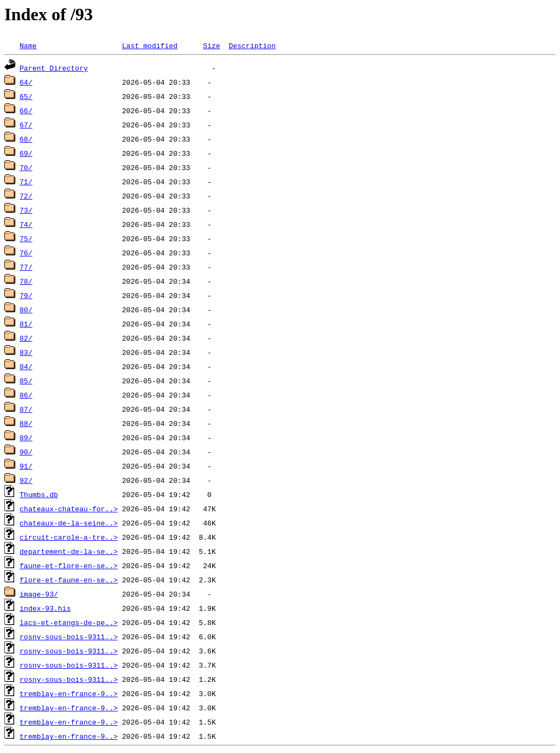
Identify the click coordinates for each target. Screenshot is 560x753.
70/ (26, 167)
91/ (26, 466)
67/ (26, 125)
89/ (26, 437)
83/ (26, 352)
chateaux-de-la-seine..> (69, 523)
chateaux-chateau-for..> (69, 509)
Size (211, 45)
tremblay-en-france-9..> (69, 693)
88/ (26, 423)
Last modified (150, 45)
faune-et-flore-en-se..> (69, 565)
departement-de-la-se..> (69, 551)
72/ (26, 196)
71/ (26, 182)
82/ (26, 338)
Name (28, 45)
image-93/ (39, 594)
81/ (26, 324)
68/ (26, 139)
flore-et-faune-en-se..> (69, 580)
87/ (26, 409)
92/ (26, 480)
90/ (26, 452)
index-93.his (45, 608)
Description (252, 45)
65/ (26, 96)
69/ (26, 153)
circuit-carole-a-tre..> (69, 537)
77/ (26, 267)
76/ (26, 253)
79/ (26, 295)
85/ (26, 381)
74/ (26, 224)
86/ (26, 395)
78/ (26, 281)
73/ (26, 210)
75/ (26, 238)
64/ (26, 82)
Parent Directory (54, 68)
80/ (26, 310)
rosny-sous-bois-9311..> (69, 637)
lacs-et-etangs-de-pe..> (69, 622)
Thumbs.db (39, 494)
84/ (26, 366)
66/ (26, 110)
